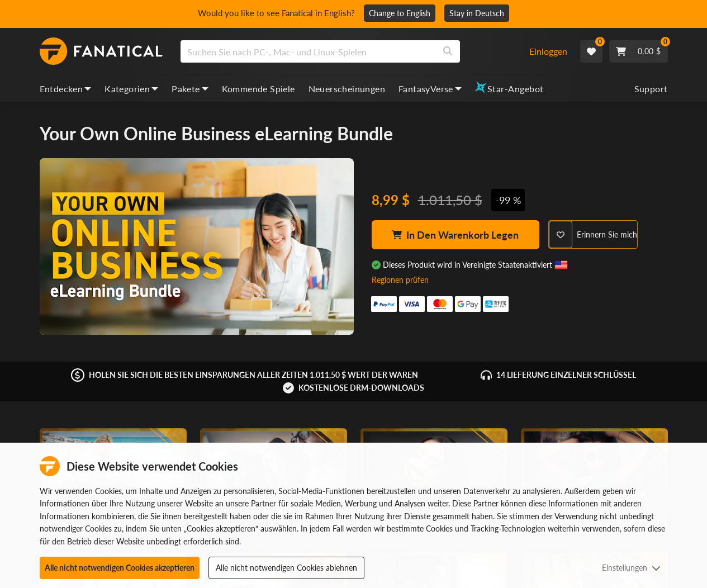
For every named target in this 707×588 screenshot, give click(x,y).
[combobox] (348, 51)
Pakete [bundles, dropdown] (190, 89)
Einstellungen (631, 568)
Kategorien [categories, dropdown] (131, 89)
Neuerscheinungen (347, 89)
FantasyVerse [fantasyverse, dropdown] (430, 89)
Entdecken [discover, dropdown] (66, 89)
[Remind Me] (593, 234)
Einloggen (548, 51)
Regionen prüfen (400, 280)
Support (651, 89)
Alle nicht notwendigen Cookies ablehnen (286, 568)
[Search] (448, 51)
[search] (308, 51)
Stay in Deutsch (481, 13)
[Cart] (639, 51)
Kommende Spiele (258, 89)
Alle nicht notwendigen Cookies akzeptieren (120, 568)
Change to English (404, 13)
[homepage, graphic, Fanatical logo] (101, 51)
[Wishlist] (591, 51)
